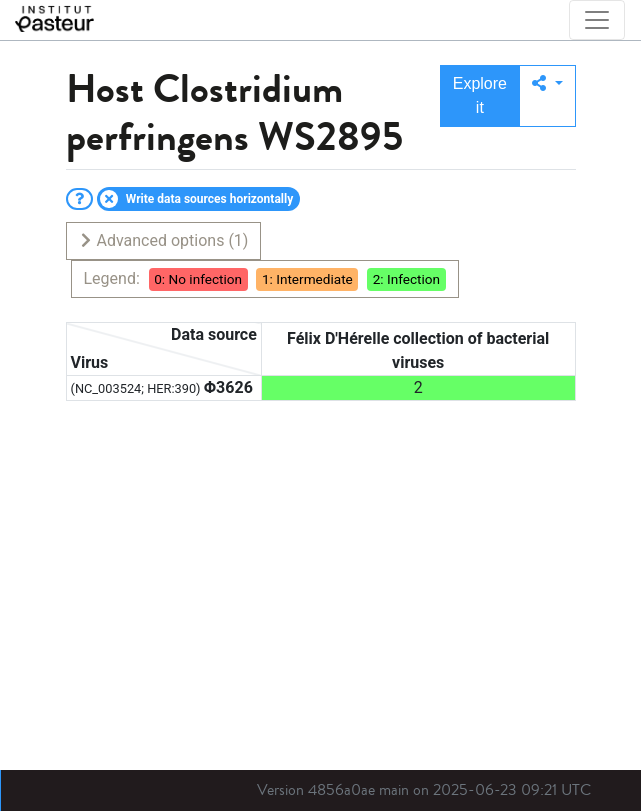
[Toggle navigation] (597, 20)
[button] (547, 96)
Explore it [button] (480, 95)
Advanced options (163, 240)
